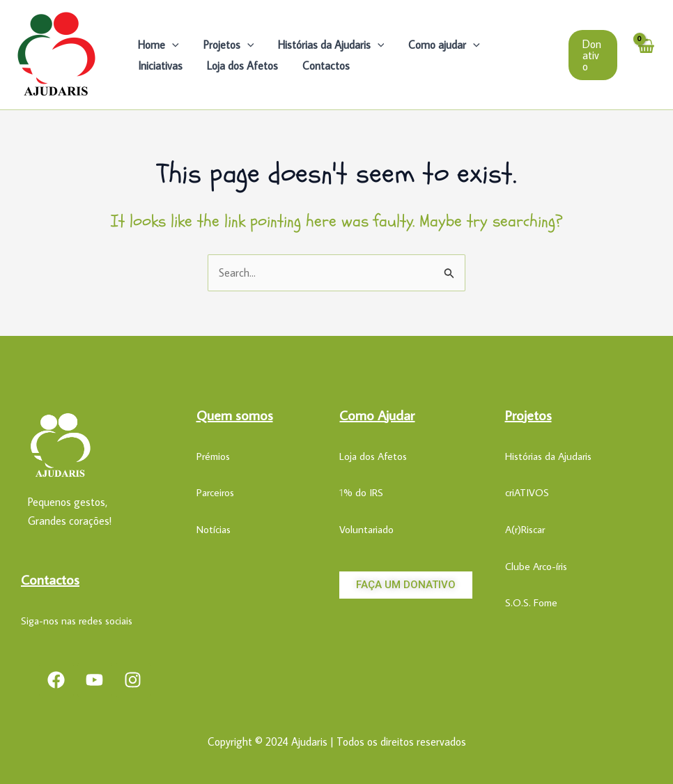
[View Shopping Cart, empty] (645, 55)
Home (158, 45)
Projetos (226, 45)
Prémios (213, 456)
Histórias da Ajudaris (326, 45)
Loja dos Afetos (173, 66)
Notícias (214, 529)
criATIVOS (527, 492)
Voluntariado (366, 529)
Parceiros (215, 492)
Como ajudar (438, 45)
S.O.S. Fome (531, 602)
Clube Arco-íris (536, 566)
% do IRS (363, 492)
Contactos (254, 66)
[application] (171, 45)
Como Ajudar (377, 415)
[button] (592, 55)
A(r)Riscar (525, 529)
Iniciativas (518, 45)
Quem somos (235, 415)
